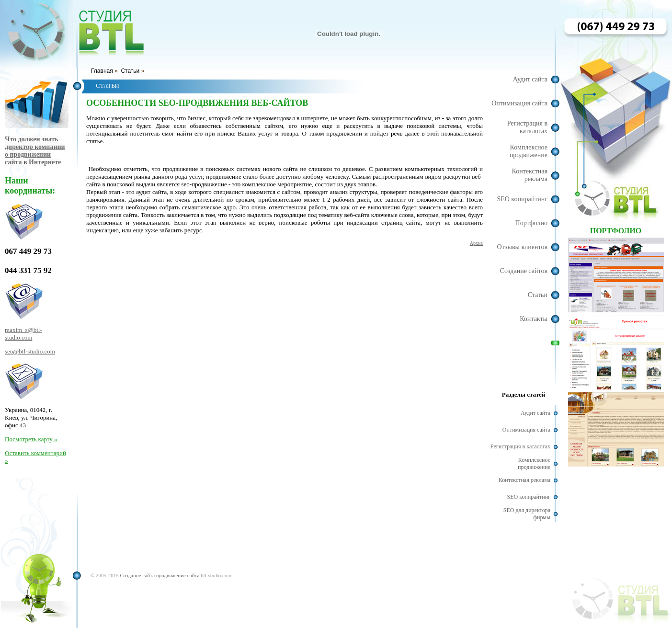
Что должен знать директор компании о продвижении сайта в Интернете (35, 151)
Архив (476, 243)
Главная (102, 71)
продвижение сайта (178, 575)
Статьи (130, 71)
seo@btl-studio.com (30, 351)
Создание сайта (137, 575)
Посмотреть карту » (31, 439)
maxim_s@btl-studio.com (23, 334)
